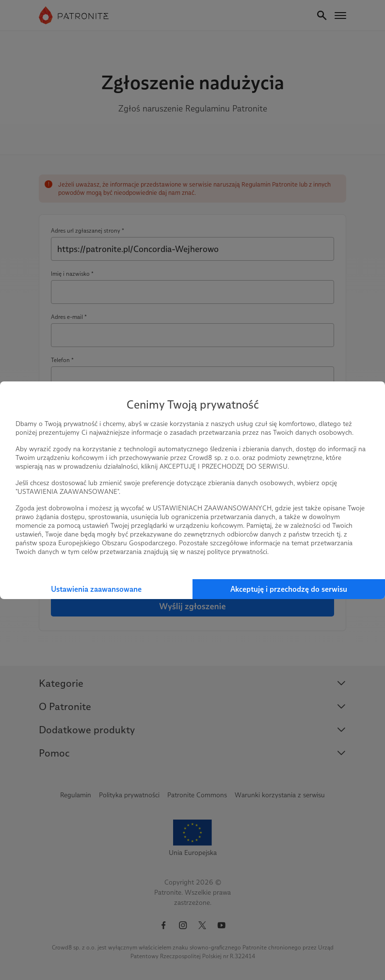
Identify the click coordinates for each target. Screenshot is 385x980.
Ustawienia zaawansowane (96, 589)
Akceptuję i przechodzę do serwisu (289, 589)
